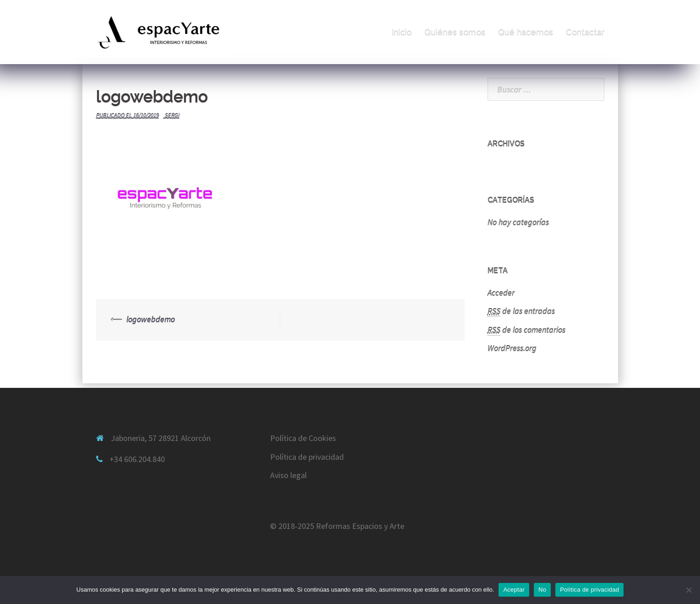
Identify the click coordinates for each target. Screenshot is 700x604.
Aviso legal (288, 475)
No (542, 590)
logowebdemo (151, 319)
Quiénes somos (455, 32)
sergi (172, 116)
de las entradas (521, 311)
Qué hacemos (526, 32)
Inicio (402, 32)
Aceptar (514, 590)
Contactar (585, 32)
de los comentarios (526, 330)
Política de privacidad (307, 457)
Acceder (501, 293)
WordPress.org (512, 348)
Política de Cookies (303, 438)
